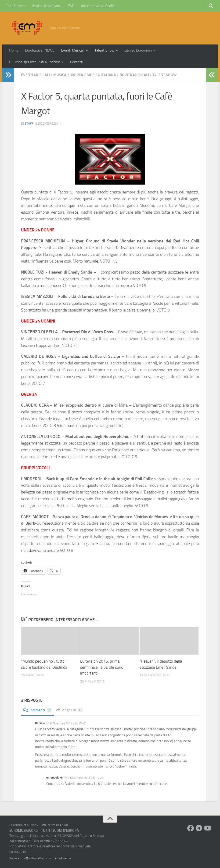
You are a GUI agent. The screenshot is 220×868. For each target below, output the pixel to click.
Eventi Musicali (73, 50)
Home (14, 50)
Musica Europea (68, 75)
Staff (29, 124)
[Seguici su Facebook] (191, 828)
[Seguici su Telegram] (199, 828)
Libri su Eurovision (138, 50)
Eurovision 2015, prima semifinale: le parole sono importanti (102, 667)
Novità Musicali (134, 75)
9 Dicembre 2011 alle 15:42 (68, 723)
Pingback (70, 710)
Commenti (38, 710)
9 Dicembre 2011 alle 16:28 (86, 778)
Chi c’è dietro (16, 6)
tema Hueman (63, 858)
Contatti (77, 62)
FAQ (71, 6)
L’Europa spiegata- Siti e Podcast (35, 62)
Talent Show (104, 50)
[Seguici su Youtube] (207, 828)
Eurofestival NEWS (40, 50)
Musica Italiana (101, 75)
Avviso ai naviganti (47, 6)
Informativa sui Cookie (98, 6)
